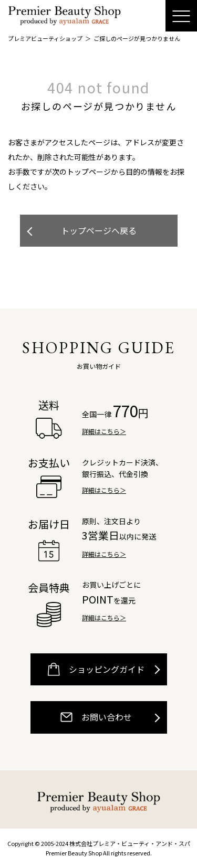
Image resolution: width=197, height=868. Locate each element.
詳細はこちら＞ (104, 431)
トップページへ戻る (99, 230)
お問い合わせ (96, 717)
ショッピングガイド (96, 669)
